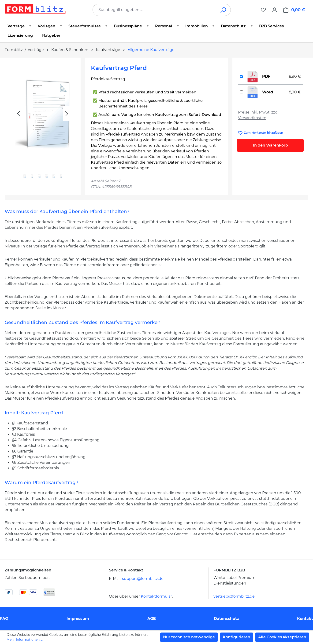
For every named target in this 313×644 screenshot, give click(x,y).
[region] (43, 124)
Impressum (78, 619)
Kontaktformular (156, 596)
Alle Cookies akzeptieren (282, 637)
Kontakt (305, 619)
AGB (152, 619)
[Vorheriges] (19, 114)
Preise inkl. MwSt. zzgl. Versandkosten (259, 115)
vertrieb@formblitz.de (234, 596)
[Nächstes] (67, 114)
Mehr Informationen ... (25, 640)
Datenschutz (226, 619)
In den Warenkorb (270, 145)
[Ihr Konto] (275, 10)
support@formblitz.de (143, 579)
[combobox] (155, 10)
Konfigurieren (237, 637)
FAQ (4, 619)
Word (268, 92)
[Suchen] (224, 10)
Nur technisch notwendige (189, 637)
